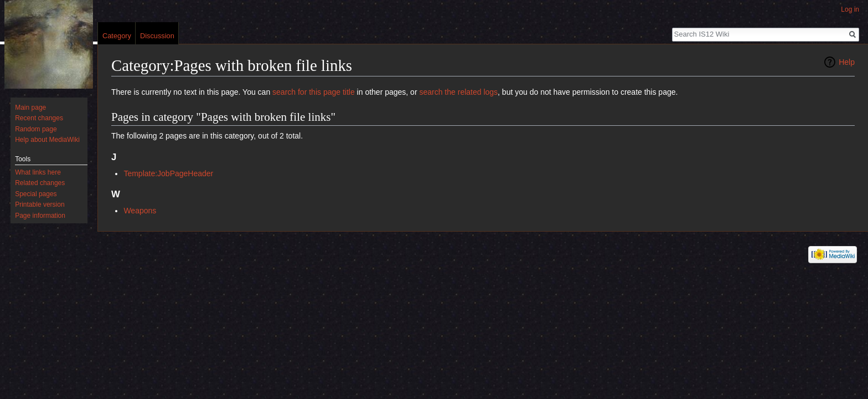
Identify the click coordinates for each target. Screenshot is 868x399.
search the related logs (458, 92)
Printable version (40, 204)
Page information (40, 216)
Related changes (40, 183)
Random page (36, 129)
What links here (38, 172)
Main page (30, 108)
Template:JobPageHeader (168, 173)
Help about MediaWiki (47, 140)
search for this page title (314, 92)
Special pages (36, 194)
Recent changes (39, 118)
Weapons (140, 211)
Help (847, 62)
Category (117, 36)
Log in (850, 9)
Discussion (157, 36)
